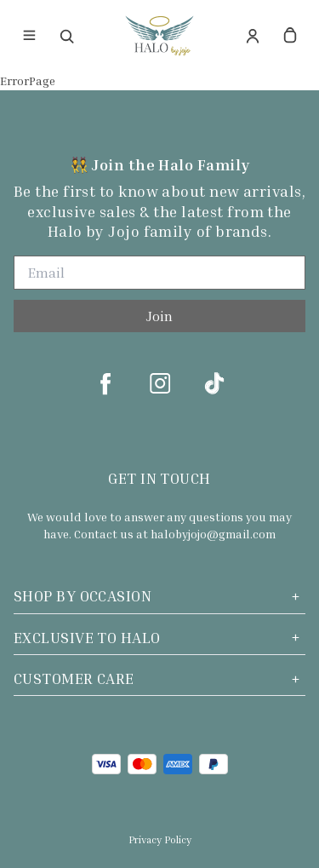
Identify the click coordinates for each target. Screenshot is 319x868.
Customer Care (159, 678)
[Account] (253, 36)
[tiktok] (214, 383)
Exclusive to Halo (159, 638)
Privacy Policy (160, 839)
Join (159, 316)
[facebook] (105, 383)
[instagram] (160, 383)
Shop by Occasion (159, 596)
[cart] (290, 36)
